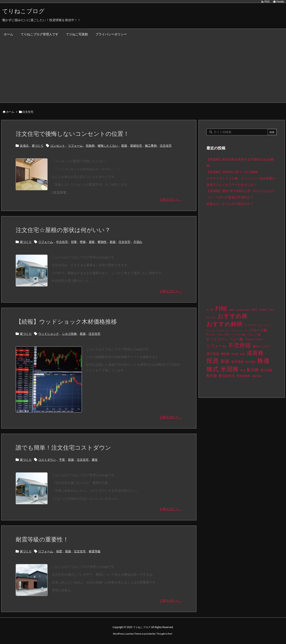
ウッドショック (49, 334)
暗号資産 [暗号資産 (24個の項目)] (237, 362)
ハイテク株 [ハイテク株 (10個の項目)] (239, 335)
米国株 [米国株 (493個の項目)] (230, 369)
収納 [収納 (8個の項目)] (242, 354)
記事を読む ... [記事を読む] (171, 200)
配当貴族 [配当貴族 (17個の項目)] (267, 370)
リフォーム (75, 146)
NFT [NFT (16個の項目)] (255, 310)
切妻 (74, 242)
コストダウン (47, 460)
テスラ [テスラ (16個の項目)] (211, 335)
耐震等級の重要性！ (42, 539)
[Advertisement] (143, 71)
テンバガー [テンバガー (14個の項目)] (224, 335)
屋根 (92, 242)
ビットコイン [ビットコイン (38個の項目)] (217, 339)
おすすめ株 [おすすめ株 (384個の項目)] (233, 316)
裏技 (95, 460)
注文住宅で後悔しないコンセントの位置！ (72, 134)
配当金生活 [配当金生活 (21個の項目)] (227, 376)
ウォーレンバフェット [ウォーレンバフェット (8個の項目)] (218, 331)
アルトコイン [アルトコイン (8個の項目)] (264, 325)
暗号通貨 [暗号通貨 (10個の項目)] (250, 362)
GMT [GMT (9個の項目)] (232, 310)
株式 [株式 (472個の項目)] (213, 369)
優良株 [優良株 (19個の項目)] (225, 354)
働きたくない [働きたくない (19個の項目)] (262, 346)
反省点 (24, 146)
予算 (62, 460)
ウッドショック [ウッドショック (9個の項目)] (239, 331)
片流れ (138, 242)
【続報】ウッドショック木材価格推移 (66, 322)
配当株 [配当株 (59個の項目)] (253, 370)
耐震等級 (95, 551)
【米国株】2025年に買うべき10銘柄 (232, 172)
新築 (124, 146)
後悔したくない (108, 146)
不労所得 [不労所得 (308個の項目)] (240, 345)
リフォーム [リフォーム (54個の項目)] (216, 346)
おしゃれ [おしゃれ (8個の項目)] (211, 317)
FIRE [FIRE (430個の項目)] (221, 309)
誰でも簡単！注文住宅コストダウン (63, 448)
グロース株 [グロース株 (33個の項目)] (258, 330)
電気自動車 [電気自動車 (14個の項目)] (243, 376)
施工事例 (151, 146)
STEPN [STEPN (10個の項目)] (263, 310)
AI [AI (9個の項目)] (207, 310)
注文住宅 (166, 146)
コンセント (58, 146)
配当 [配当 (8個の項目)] (243, 370)
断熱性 (102, 242)
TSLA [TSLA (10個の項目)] (272, 310)
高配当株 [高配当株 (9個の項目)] (256, 376)
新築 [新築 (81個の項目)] (225, 361)
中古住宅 (62, 242)
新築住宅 (136, 146)
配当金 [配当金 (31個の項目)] (212, 376)
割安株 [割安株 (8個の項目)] (235, 354)
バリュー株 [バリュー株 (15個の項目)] (254, 335)
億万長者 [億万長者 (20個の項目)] (213, 354)
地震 (59, 551)
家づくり (38, 146)
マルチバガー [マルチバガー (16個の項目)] (254, 339)
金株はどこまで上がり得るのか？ (230, 204)
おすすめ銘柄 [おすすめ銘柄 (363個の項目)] (224, 324)
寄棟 (83, 242)
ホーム (10, 112)
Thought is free (164, 634)
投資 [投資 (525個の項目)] (213, 361)
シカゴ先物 (69, 334)
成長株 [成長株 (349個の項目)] (255, 353)
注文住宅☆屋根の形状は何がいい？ (63, 230)
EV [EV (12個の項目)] (212, 310)
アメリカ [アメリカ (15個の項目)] (250, 325)
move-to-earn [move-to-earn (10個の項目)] (243, 310)
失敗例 (90, 146)
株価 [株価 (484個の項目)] (263, 361)
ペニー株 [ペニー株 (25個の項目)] (236, 339)
